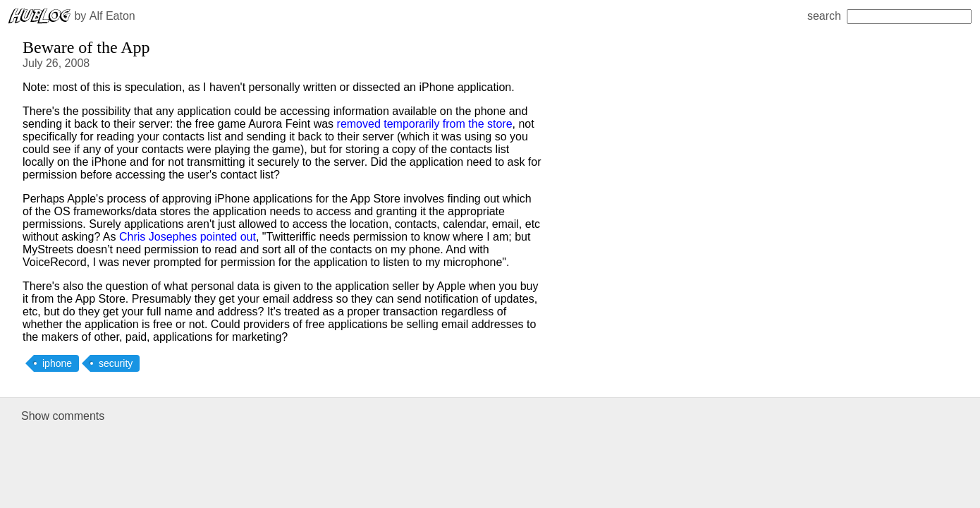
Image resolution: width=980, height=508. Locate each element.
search (889, 16)
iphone (57, 363)
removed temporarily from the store (425, 124)
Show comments (63, 416)
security (116, 363)
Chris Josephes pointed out (188, 237)
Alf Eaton (112, 16)
